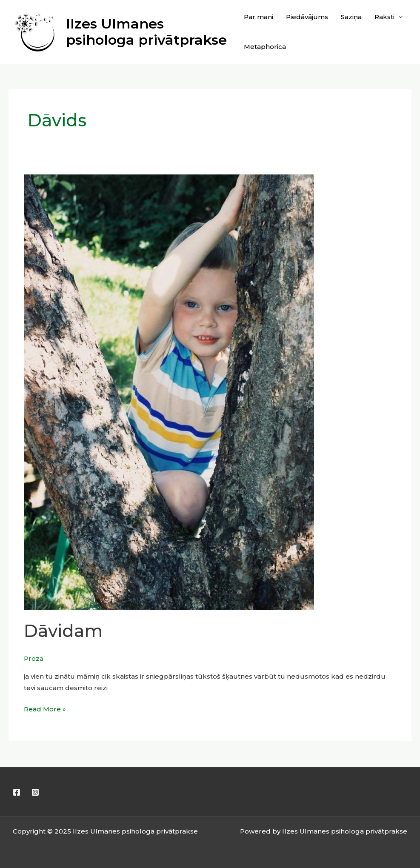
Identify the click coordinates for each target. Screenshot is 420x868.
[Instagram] (35, 792)
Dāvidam (63, 631)
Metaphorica (265, 47)
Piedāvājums (307, 17)
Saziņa (351, 17)
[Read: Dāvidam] (169, 392)
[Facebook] (17, 792)
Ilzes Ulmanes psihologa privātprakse (146, 32)
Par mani (259, 17)
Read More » (45, 708)
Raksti (384, 17)
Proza (34, 658)
